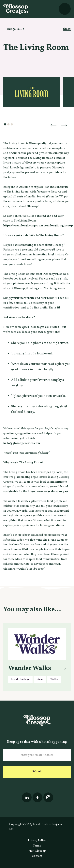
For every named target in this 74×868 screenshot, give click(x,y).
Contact (37, 856)
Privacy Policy (37, 841)
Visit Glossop (37, 851)
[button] (65, 9)
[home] (16, 9)
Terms (37, 846)
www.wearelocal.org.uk (52, 492)
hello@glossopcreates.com (22, 443)
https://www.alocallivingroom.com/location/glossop (38, 226)
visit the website (24, 298)
